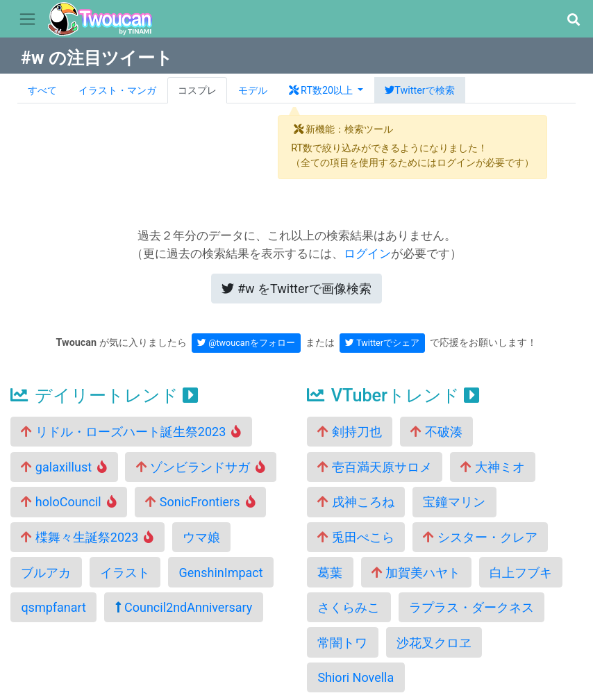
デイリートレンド (104, 395)
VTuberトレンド (393, 395)
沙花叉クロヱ (434, 643)
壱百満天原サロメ (374, 467)
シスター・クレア (480, 537)
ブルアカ (46, 573)
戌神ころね (356, 502)
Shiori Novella (356, 677)
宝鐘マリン (454, 502)
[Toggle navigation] (27, 19)
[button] (573, 20)
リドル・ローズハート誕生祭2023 (131, 432)
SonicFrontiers (200, 502)
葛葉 (330, 573)
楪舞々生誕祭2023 (87, 537)
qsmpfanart (53, 607)
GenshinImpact (220, 573)
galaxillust (64, 467)
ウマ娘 (201, 537)
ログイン (367, 253)
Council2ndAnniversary (184, 607)
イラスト (125, 573)
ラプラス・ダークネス (471, 607)
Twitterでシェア (382, 343)
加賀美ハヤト (416, 573)
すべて (42, 91)
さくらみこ (349, 607)
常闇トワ (342, 643)
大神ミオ (492, 467)
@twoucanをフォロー (246, 343)
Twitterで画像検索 (296, 289)
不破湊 (436, 432)
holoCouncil (68, 502)
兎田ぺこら (356, 537)
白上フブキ (521, 573)
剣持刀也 (349, 432)
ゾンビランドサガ (201, 467)
